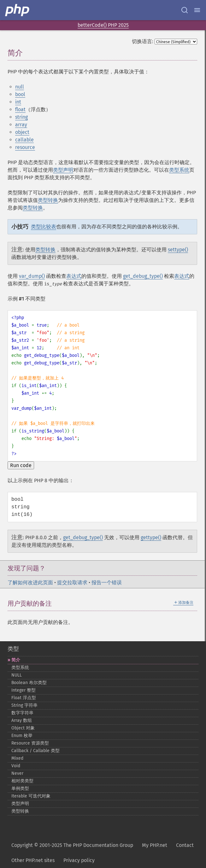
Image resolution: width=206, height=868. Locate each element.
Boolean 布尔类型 (29, 683)
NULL (17, 675)
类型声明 (63, 170)
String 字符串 (24, 705)
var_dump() (32, 276)
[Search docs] (185, 10)
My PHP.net (155, 845)
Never (17, 773)
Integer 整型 (24, 690)
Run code (21, 465)
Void (16, 766)
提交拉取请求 (72, 582)
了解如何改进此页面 (30, 582)
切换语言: (143, 41)
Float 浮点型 (24, 698)
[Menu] (197, 10)
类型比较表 (44, 227)
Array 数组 (22, 720)
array (21, 125)
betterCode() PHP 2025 (103, 25)
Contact (185, 845)
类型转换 (48, 200)
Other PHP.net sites (33, 860)
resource (25, 147)
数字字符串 (22, 713)
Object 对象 (23, 728)
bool (20, 94)
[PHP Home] (18, 10)
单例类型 (20, 788)
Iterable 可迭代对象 (31, 796)
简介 (16, 660)
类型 (13, 649)
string (21, 117)
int (18, 102)
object (22, 132)
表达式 (74, 276)
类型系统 (179, 170)
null (20, 87)
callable (24, 140)
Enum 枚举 (22, 736)
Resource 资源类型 (30, 743)
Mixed (17, 758)
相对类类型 (22, 781)
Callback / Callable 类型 (35, 751)
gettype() (151, 537)
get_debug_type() (143, 276)
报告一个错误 (107, 582)
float (20, 109)
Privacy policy (79, 860)
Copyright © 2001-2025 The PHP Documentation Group (72, 845)
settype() (178, 250)
